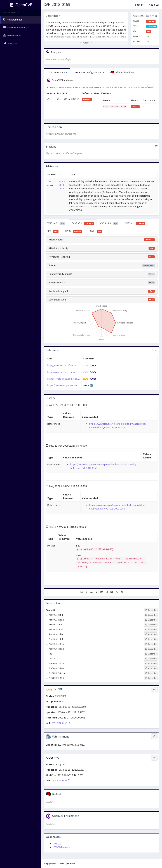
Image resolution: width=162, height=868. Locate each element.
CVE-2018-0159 (57, 4)
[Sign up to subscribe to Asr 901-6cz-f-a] (151, 634)
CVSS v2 (135, 223)
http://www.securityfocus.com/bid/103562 (70, 365)
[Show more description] (86, 43)
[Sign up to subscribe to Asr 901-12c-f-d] (151, 615)
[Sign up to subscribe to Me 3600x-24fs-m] (151, 668)
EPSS (74, 231)
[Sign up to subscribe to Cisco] (151, 610)
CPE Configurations (89, 72)
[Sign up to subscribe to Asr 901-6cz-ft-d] (151, 649)
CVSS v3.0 (109, 223)
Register (154, 4)
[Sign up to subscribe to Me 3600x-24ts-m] (151, 673)
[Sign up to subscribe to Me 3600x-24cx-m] (151, 663)
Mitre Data (57, 72)
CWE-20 (57, 844)
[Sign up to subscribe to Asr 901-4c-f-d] (151, 625)
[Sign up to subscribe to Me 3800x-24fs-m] (151, 678)
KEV (53, 231)
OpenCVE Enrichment (61, 80)
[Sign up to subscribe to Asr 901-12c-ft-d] (151, 620)
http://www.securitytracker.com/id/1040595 (71, 372)
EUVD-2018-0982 (62, 185)
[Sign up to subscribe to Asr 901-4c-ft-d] (151, 630)
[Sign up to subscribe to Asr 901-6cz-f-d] (151, 639)
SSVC (95, 231)
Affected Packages (123, 72)
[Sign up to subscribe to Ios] (151, 654)
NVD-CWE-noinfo (61, 847)
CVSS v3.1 (83, 223)
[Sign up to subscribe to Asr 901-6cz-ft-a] (151, 644)
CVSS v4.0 (56, 223)
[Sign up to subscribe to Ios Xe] (151, 659)
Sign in (139, 4)
